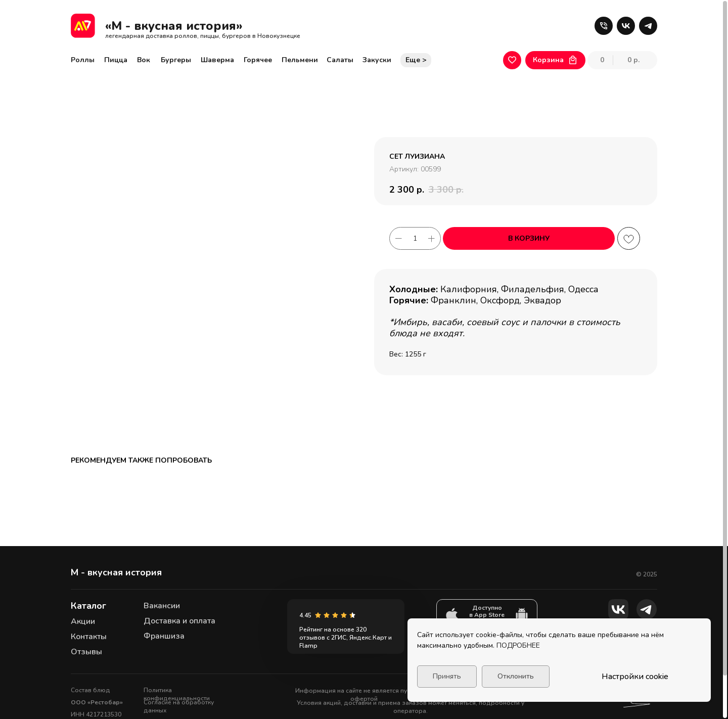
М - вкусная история (116, 527)
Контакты (89, 592)
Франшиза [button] (164, 591)
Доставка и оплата (179, 576)
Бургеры (176, 60)
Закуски (377, 60)
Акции (83, 576)
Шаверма (217, 60)
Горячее (258, 60)
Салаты (340, 60)
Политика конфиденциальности (177, 649)
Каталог (88, 561)
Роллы (83, 60)
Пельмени (300, 60)
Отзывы (86, 607)
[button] (604, 26)
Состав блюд (90, 645)
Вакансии (162, 561)
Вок (144, 60)
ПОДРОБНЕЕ (518, 645)
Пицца (116, 60)
